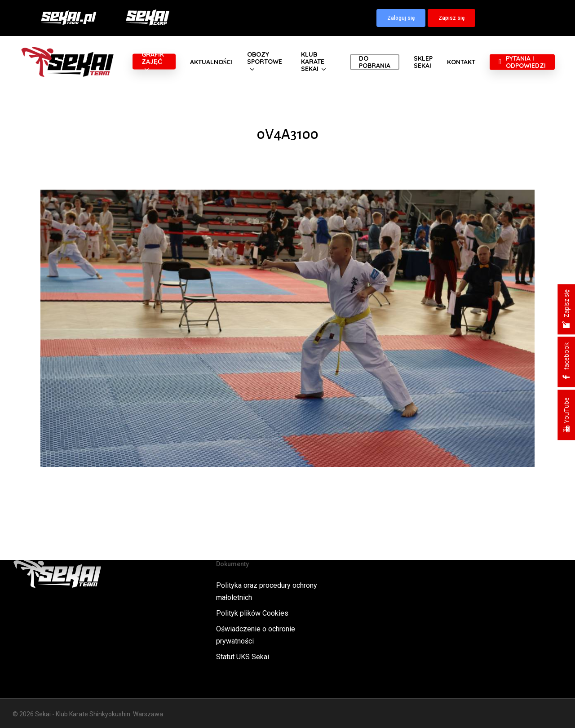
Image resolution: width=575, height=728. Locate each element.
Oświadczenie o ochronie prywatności (256, 635)
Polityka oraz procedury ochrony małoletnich (267, 591)
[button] (401, 18)
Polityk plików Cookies (252, 613)
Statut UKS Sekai (243, 657)
